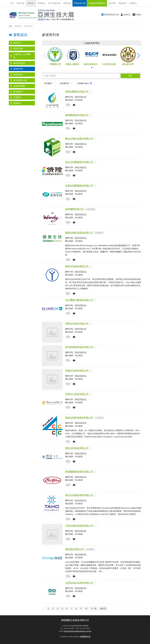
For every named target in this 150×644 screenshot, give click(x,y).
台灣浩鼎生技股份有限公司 (79, 583)
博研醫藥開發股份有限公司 (79, 472)
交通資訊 (17, 97)
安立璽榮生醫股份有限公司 (79, 300)
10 (86, 609)
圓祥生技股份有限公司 (77, 266)
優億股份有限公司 (75, 549)
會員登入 (127, 15)
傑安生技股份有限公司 (77, 448)
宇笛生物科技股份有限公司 (79, 526)
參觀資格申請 (19, 63)
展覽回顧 (67, 3)
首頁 (12, 3)
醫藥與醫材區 (81, 97)
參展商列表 (18, 69)
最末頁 (103, 609)
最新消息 (21, 3)
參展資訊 (42, 3)
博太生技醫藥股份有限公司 (79, 162)
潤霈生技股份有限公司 (77, 323)
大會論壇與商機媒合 (97, 3)
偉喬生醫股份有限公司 (77, 92)
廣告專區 (112, 3)
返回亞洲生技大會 (111, 15)
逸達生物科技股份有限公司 (79, 418)
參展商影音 (18, 92)
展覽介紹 (17, 43)
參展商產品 (18, 75)
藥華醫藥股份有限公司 (77, 115)
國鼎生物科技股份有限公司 (79, 233)
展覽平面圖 (18, 49)
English (138, 15)
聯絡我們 (123, 3)
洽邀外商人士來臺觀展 (22, 56)
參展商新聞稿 (19, 86)
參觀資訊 (31, 3)
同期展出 (133, 3)
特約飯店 (17, 103)
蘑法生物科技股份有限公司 (79, 139)
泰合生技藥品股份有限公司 (79, 495)
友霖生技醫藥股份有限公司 (79, 186)
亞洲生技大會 (80, 3)
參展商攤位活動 (20, 80)
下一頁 (94, 609)
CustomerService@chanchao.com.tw (77, 631)
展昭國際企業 (85, 637)
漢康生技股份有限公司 (77, 371)
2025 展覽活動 (54, 3)
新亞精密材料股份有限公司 (79, 347)
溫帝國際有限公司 (75, 209)
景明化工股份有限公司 (77, 394)
